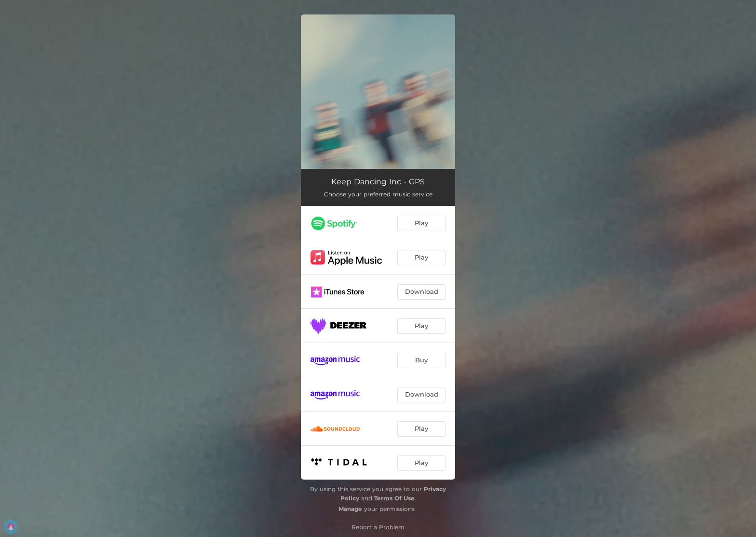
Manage (350, 509)
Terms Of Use (394, 498)
